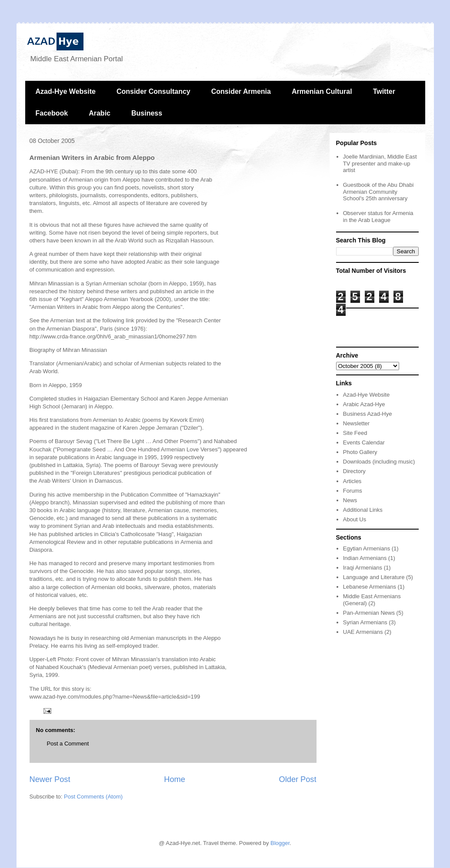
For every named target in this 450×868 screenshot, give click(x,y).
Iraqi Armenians (363, 568)
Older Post (298, 779)
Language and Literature (374, 577)
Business (147, 113)
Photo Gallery (360, 452)
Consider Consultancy (153, 91)
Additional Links (363, 510)
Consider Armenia (241, 91)
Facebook (52, 113)
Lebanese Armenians (370, 587)
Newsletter (356, 423)
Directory (354, 471)
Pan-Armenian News (369, 613)
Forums (353, 491)
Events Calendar (364, 442)
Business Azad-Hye (368, 414)
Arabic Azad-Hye (364, 404)
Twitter (384, 91)
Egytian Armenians (367, 548)
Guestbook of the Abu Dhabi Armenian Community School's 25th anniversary (378, 192)
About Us (355, 519)
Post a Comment (68, 744)
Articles (352, 481)
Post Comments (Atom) (93, 797)
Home (175, 779)
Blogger (280, 843)
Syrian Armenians (365, 622)
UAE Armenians (363, 632)
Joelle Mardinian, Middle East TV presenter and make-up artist (380, 163)
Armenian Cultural (322, 91)
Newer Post (50, 779)
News (350, 500)
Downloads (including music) (379, 462)
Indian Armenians (365, 558)
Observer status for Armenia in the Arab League (378, 217)
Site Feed (355, 433)
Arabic (100, 113)
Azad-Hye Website (66, 91)
